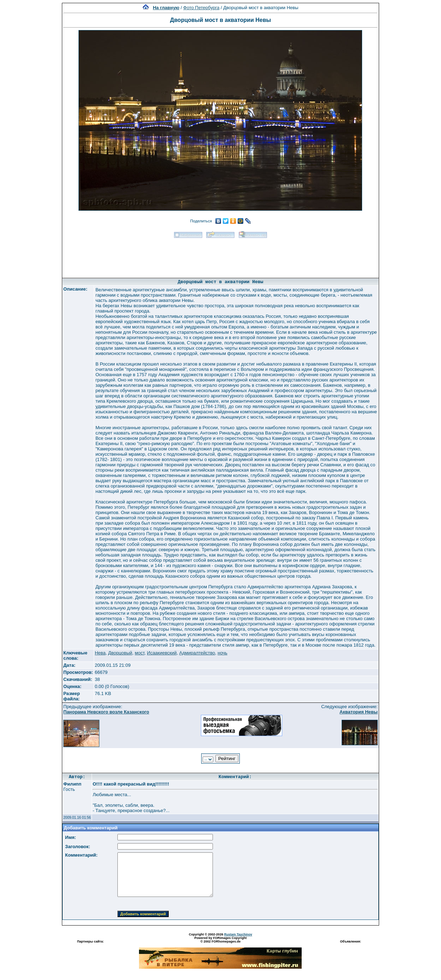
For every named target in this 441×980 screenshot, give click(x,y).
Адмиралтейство (197, 653)
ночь (222, 653)
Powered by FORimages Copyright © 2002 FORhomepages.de (220, 940)
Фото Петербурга (201, 8)
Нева (100, 653)
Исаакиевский (162, 653)
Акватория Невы (359, 712)
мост (140, 653)
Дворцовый (120, 653)
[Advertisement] (220, 256)
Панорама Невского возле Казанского (106, 712)
